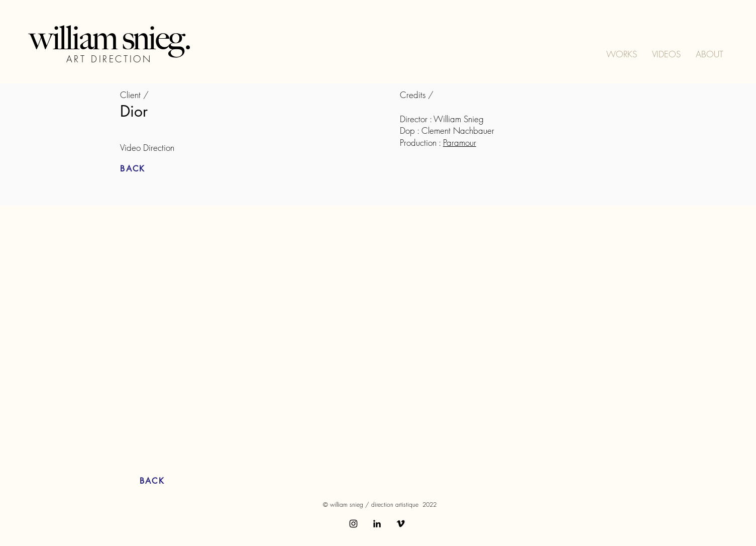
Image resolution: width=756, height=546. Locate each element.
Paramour (460, 143)
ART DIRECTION (109, 59)
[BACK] (156, 169)
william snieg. (110, 38)
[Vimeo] (401, 524)
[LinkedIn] (377, 524)
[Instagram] (353, 524)
